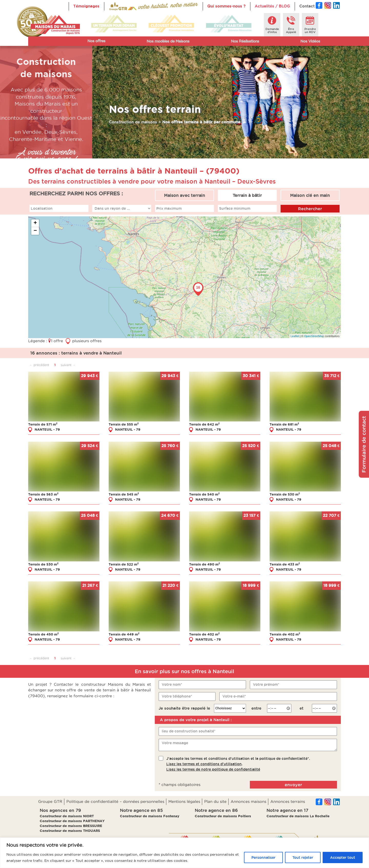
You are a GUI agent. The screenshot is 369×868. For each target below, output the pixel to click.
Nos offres (96, 41)
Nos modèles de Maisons (168, 41)
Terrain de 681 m (284, 424)
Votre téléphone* (177, 696)
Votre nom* (172, 684)
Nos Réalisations (245, 41)
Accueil (116, 6)
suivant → (68, 365)
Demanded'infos (272, 31)
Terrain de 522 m (124, 564)
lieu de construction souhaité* (189, 731)
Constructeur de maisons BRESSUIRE (71, 826)
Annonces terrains (288, 801)
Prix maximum (169, 208)
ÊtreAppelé (291, 31)
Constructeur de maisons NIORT (67, 816)
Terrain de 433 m (285, 564)
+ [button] (35, 223)
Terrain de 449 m (124, 634)
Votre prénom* (266, 684)
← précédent (39, 365)
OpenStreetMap (314, 336)
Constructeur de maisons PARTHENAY (72, 821)
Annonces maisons (248, 801)
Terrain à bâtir (247, 195)
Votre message (175, 743)
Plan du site (215, 801)
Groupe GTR (50, 801)
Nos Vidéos (310, 41)
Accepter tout (343, 857)
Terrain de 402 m (204, 634)
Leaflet (295, 336)
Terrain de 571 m (43, 424)
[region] (184, 853)
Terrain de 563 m (43, 494)
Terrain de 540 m (204, 494)
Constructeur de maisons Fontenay (150, 816)
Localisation (42, 208)
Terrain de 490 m (204, 564)
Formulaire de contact (364, 444)
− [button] (35, 231)
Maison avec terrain (184, 195)
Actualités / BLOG (272, 6)
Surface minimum (235, 208)
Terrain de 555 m (124, 424)
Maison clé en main (310, 195)
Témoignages (86, 6)
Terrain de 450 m (43, 634)
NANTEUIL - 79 (47, 429)
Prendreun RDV (310, 31)
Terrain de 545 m (124, 494)
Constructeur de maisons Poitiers (223, 816)
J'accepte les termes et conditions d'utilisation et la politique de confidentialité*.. (238, 764)
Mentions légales (184, 801)
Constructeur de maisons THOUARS (70, 831)
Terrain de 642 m (204, 424)
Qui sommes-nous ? (226, 6)
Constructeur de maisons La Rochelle (298, 816)
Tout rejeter (303, 857)
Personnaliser (263, 857)
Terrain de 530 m (285, 494)
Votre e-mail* (234, 696)
